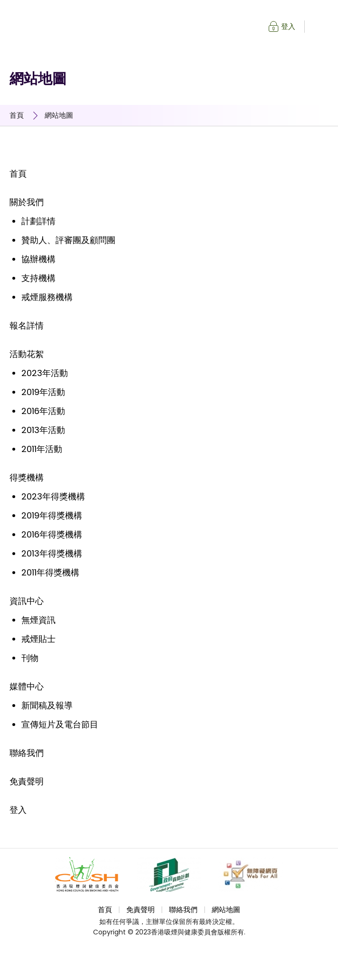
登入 (288, 26)
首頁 (17, 115)
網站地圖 (59, 115)
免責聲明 (141, 910)
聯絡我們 (183, 910)
